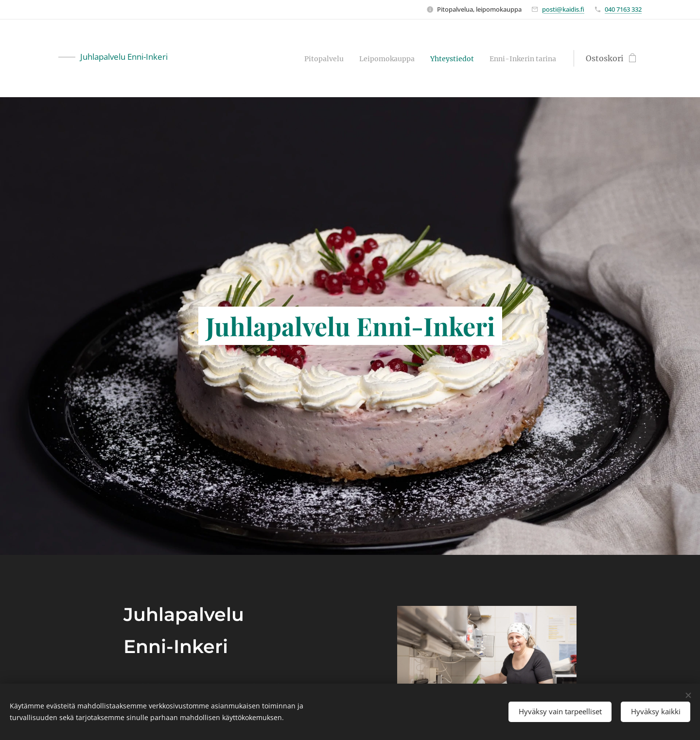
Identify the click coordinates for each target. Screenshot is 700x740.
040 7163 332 (623, 9)
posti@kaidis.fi (563, 9)
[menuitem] (301, 58)
